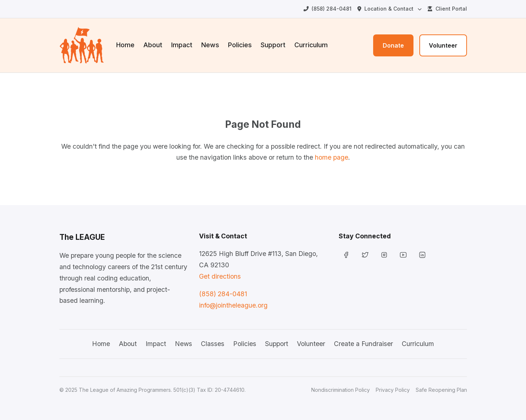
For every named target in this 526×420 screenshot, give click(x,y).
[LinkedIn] (422, 255)
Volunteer (443, 45)
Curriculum (311, 45)
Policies (240, 45)
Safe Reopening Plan (441, 390)
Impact (182, 45)
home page (332, 157)
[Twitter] (365, 255)
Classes (213, 344)
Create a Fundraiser (363, 344)
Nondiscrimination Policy (341, 390)
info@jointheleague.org (233, 305)
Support (273, 45)
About (153, 45)
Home (125, 45)
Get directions (220, 276)
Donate (393, 45)
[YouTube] (403, 255)
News (210, 45)
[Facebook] (346, 255)
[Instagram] (384, 255)
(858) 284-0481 (223, 294)
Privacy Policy (393, 390)
